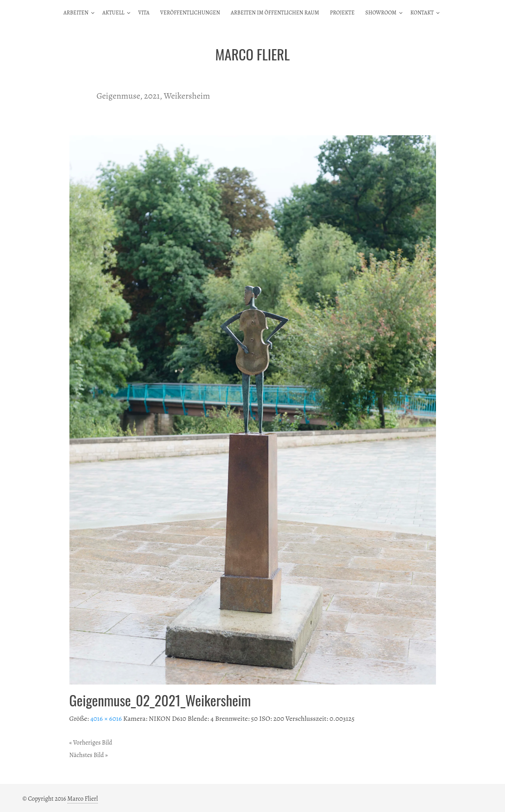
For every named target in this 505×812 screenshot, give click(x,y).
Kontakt (422, 13)
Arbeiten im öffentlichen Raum (275, 13)
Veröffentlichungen (190, 13)
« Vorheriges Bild (91, 743)
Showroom (381, 13)
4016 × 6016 (106, 718)
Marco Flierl (83, 799)
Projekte (342, 13)
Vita (144, 13)
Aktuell (113, 13)
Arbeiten (76, 13)
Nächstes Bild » (89, 755)
